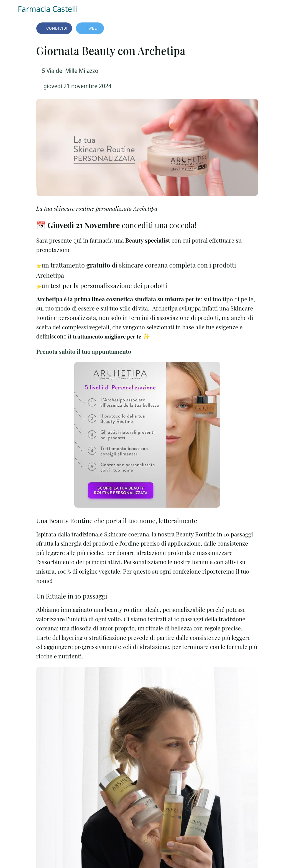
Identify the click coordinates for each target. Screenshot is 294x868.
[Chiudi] (9, 9)
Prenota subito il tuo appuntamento (84, 351)
